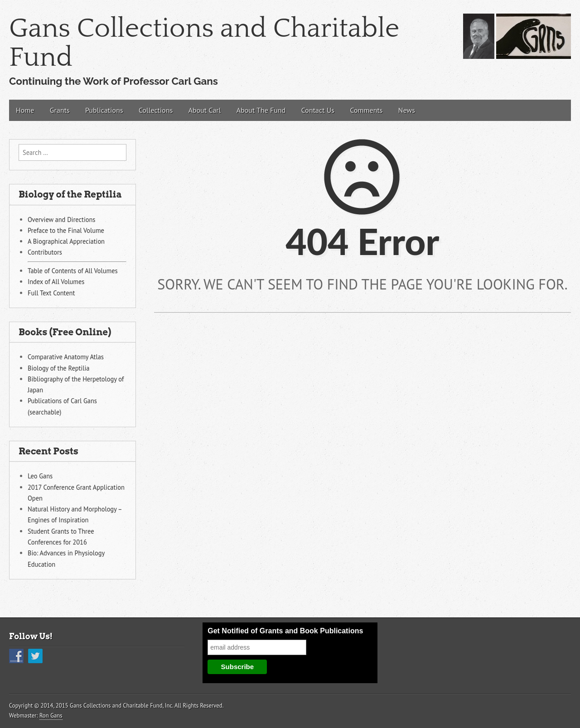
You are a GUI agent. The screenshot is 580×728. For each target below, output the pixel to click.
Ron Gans (51, 716)
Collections (156, 110)
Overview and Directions (61, 219)
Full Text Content (51, 293)
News (407, 110)
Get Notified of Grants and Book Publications (285, 631)
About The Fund (261, 110)
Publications (104, 110)
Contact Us (318, 110)
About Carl (205, 110)
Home (25, 110)
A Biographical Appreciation (66, 241)
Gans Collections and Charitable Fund (204, 43)
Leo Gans (40, 476)
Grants (60, 110)
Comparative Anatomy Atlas (66, 357)
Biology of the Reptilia (58, 368)
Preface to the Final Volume (66, 230)
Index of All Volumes (56, 282)
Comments (366, 110)
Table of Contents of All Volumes (73, 271)
